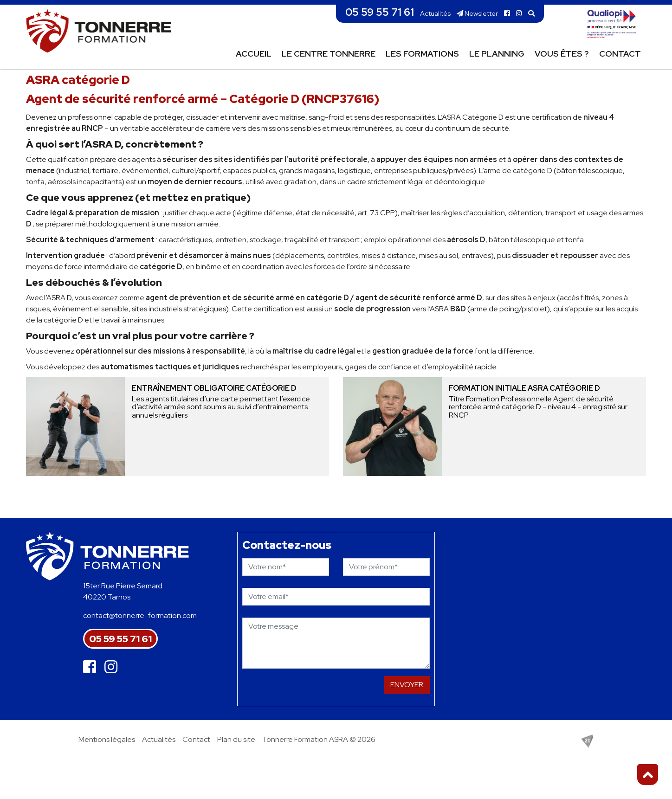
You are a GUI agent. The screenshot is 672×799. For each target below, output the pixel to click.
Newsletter (477, 13)
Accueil (254, 54)
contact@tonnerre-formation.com (140, 615)
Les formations (422, 54)
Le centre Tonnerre (329, 54)
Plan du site (236, 739)
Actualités (435, 13)
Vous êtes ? (562, 54)
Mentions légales (107, 739)
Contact (620, 54)
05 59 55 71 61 (380, 12)
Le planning (497, 54)
